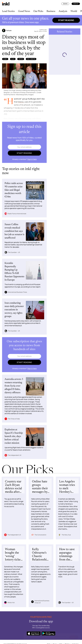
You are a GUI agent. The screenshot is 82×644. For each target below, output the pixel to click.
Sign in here (32, 159)
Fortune (21, 59)
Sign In (65, 4)
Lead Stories (8, 11)
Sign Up (76, 4)
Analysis (63, 11)
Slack (13, 59)
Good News (24, 11)
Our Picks (38, 11)
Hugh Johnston (31, 59)
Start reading (66, 20)
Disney (5, 59)
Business (51, 11)
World (74, 11)
